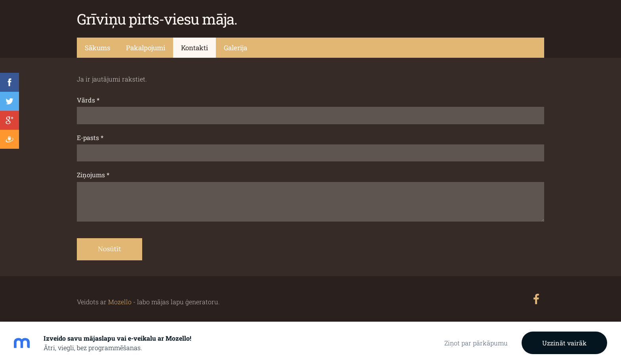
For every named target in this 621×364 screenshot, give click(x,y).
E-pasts (90, 137)
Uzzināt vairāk (564, 343)
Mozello (120, 302)
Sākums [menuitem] (97, 48)
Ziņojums (93, 175)
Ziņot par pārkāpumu (476, 343)
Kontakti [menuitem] (194, 48)
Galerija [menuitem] (235, 48)
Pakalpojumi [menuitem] (146, 48)
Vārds (88, 100)
